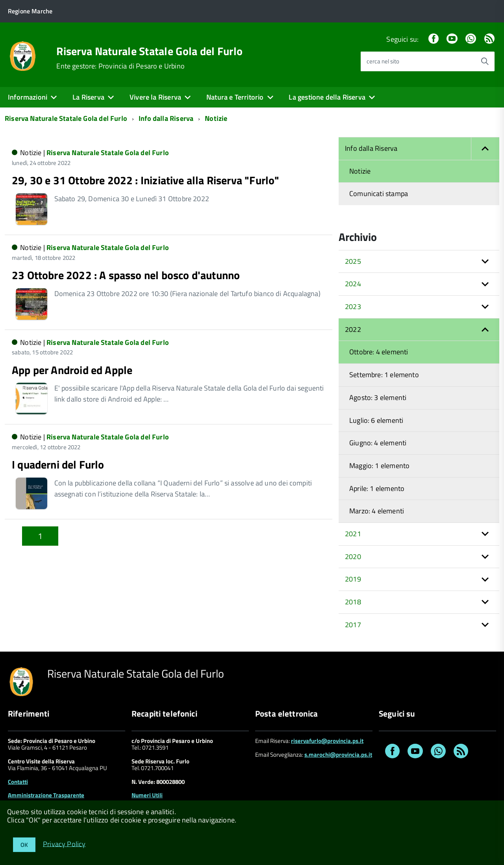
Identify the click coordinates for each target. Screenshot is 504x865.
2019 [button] (353, 579)
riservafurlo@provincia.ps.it (327, 741)
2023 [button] (353, 307)
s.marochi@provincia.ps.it (338, 755)
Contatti (18, 782)
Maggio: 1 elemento (379, 466)
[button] (485, 149)
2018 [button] (353, 602)
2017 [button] (353, 625)
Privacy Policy (64, 844)
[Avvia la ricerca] (485, 61)
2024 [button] (353, 284)
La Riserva (88, 97)
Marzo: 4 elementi (377, 511)
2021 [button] (353, 534)
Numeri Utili (147, 795)
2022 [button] (353, 329)
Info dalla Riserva (166, 118)
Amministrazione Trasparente (46, 795)
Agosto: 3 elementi (378, 397)
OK (24, 845)
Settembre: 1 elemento (384, 375)
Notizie (216, 118)
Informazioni (28, 97)
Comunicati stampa (379, 194)
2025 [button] (353, 261)
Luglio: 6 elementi (376, 420)
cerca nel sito (383, 61)
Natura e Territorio (235, 97)
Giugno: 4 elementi (378, 443)
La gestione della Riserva (327, 97)
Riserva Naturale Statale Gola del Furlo (149, 51)
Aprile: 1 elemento (377, 488)
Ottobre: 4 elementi (379, 352)
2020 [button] (353, 557)
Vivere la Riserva (155, 97)
